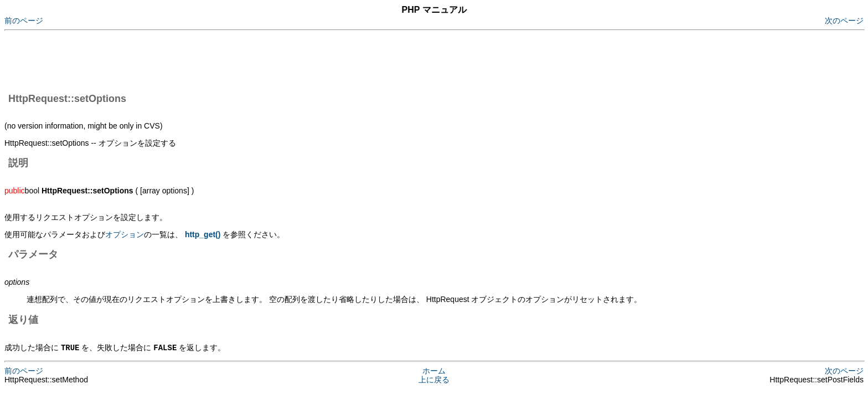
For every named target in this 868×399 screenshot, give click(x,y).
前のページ (24, 21)
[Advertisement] (206, 60)
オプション (125, 234)
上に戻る (434, 379)
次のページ (844, 21)
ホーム (434, 370)
